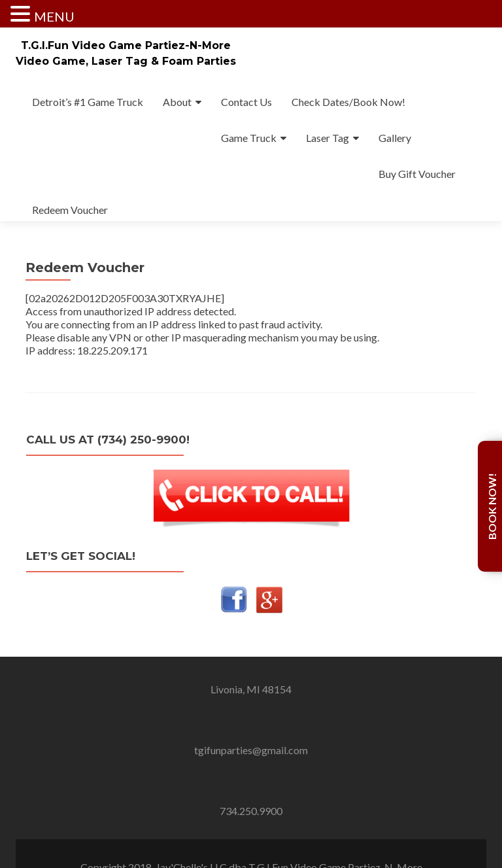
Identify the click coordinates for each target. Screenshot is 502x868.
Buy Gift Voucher (417, 174)
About (177, 102)
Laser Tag (327, 138)
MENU (54, 16)
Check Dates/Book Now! (348, 102)
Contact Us (246, 102)
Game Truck (249, 138)
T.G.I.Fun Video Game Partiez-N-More (126, 45)
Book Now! (492, 506)
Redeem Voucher (70, 210)
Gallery (395, 138)
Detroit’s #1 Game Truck (88, 102)
